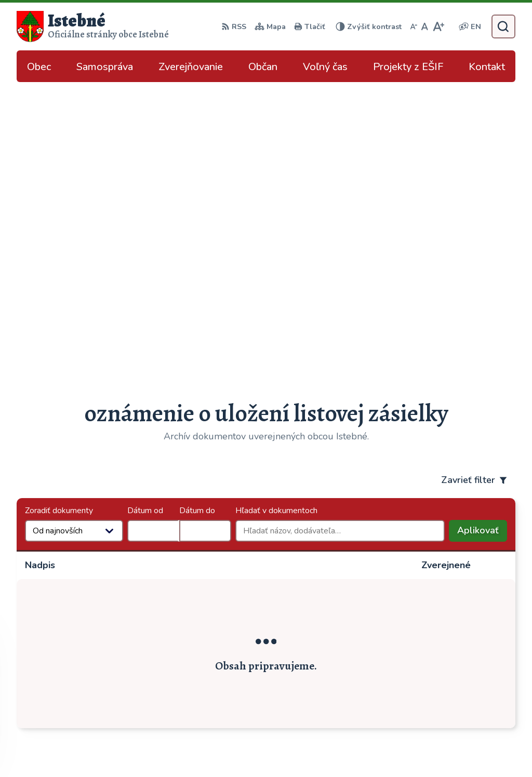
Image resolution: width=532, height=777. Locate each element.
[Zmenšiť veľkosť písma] (414, 26)
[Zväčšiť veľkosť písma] (438, 26)
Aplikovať (482, 244)
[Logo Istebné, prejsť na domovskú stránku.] (93, 26)
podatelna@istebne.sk (448, 659)
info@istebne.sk (436, 647)
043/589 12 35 (435, 634)
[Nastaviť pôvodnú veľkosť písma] (425, 26)
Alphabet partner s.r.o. (181, 748)
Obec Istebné (317, 748)
